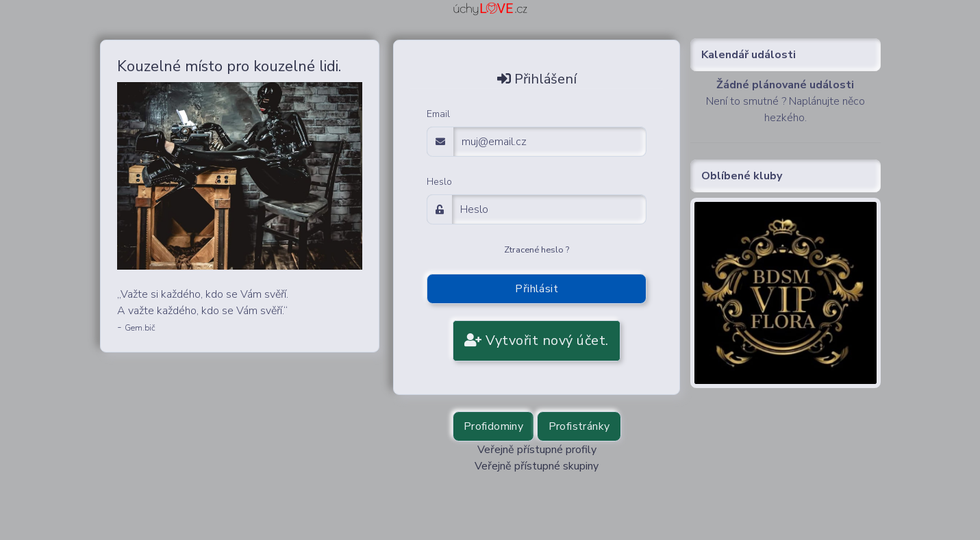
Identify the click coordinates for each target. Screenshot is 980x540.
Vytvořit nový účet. (537, 340)
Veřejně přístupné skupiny (537, 466)
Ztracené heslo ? (537, 250)
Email (438, 114)
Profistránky (579, 426)
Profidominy (493, 426)
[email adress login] (550, 142)
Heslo (439, 182)
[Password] (549, 209)
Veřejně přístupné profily (537, 450)
